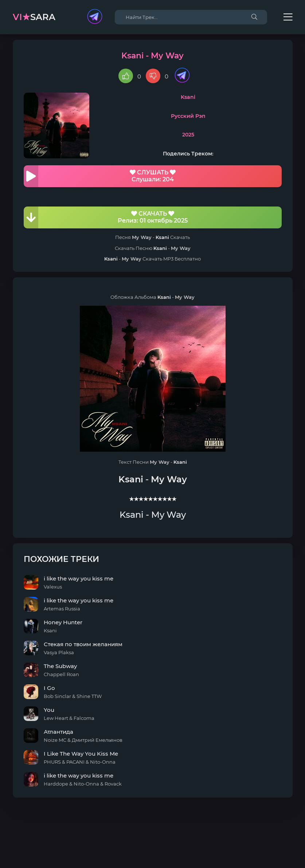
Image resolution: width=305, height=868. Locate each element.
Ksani (188, 97)
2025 (188, 135)
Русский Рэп (188, 116)
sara (34, 17)
